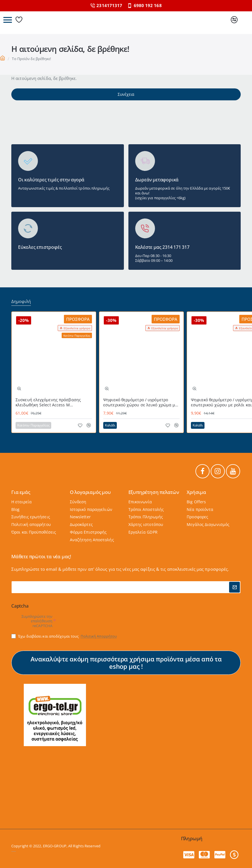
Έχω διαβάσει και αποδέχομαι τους (65, 636)
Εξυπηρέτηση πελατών (154, 491)
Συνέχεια (126, 99)
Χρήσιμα (196, 491)
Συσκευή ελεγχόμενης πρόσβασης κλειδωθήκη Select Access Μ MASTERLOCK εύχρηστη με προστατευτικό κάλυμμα (48, 401)
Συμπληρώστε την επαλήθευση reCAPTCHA (37, 621)
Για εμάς (21, 491)
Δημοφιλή (21, 300)
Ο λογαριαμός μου (90, 491)
